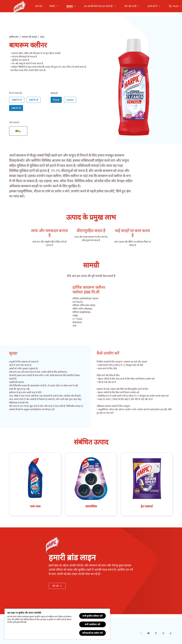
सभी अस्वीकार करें (92, 624)
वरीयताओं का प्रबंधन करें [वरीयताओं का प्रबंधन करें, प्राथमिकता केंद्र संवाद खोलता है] (92, 633)
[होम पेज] (39, 6)
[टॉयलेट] (52, 6)
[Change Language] (175, 6)
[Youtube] (148, 633)
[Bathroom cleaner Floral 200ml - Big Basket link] (18, 131)
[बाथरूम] (70, 6)
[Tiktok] (171, 633)
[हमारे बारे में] (153, 6)
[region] (57, 624)
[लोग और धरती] (130, 6)
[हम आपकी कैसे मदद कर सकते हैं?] (99, 6)
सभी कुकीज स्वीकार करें (92, 616)
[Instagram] (163, 633)
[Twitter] (141, 633)
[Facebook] (156, 633)
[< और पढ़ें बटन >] (57, 586)
